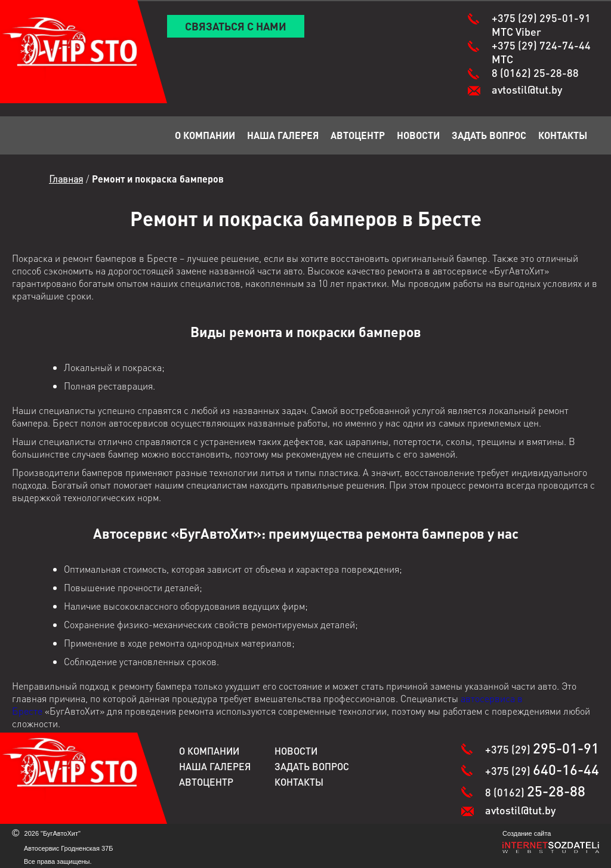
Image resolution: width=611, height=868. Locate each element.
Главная (66, 179)
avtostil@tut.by (527, 89)
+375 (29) (541, 24)
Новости (418, 135)
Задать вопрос (489, 135)
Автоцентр (358, 135)
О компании (205, 135)
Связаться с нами (236, 26)
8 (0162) (535, 72)
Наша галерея (283, 135)
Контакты (563, 135)
